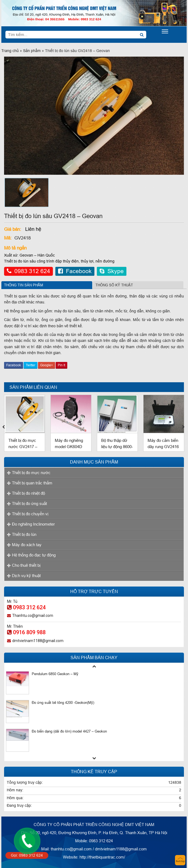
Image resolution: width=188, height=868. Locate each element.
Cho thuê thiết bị (26, 565)
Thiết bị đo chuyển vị (30, 514)
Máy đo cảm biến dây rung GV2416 (163, 443)
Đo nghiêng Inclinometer (33, 524)
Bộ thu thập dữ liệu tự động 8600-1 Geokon (117, 447)
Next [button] (184, 426)
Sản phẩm (32, 51)
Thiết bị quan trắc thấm (32, 483)
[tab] (47, 285)
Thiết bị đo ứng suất (29, 503)
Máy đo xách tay (27, 545)
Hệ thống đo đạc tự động (34, 555)
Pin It (61, 365)
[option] (27, 192)
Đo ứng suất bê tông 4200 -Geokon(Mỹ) (63, 702)
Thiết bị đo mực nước (31, 473)
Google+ (47, 365)
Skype (112, 271)
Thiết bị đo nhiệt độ (28, 493)
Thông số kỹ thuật (114, 285)
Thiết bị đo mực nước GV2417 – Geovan (23, 447)
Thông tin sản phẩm (24, 285)
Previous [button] (4, 426)
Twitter (31, 365)
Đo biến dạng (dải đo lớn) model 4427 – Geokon (69, 731)
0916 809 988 (26, 632)
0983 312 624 (28, 271)
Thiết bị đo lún (24, 534)
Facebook (75, 271)
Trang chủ (10, 51)
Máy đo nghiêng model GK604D (69, 443)
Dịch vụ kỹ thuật (26, 576)
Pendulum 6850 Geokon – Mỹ (55, 674)
